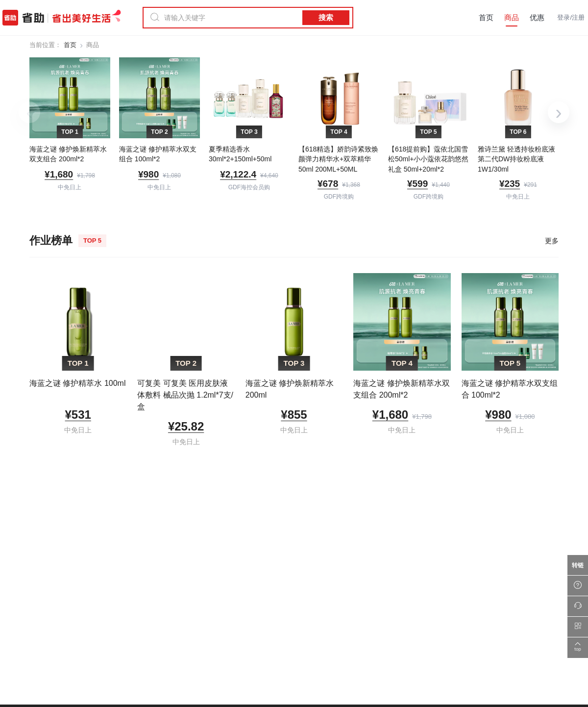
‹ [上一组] (29, 112)
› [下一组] (558, 112)
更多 (552, 241)
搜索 (326, 17)
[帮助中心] (578, 586)
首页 (486, 17)
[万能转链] (578, 565)
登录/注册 (571, 17)
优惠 (537, 17)
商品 (512, 17)
